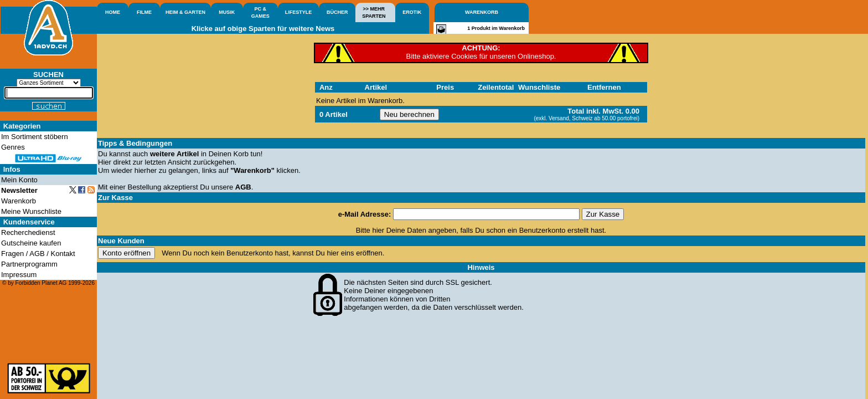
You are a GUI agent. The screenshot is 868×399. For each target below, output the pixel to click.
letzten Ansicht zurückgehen (190, 162)
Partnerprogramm (29, 264)
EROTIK (412, 12)
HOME (113, 12)
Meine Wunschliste (31, 211)
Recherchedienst (28, 232)
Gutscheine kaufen (31, 243)
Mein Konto (19, 180)
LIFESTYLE (299, 12)
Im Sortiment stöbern (35, 137)
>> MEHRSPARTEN (374, 12)
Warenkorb (19, 201)
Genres (13, 147)
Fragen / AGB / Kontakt (38, 254)
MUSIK (227, 12)
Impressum (19, 275)
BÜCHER (337, 12)
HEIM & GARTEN (185, 12)
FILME (144, 12)
